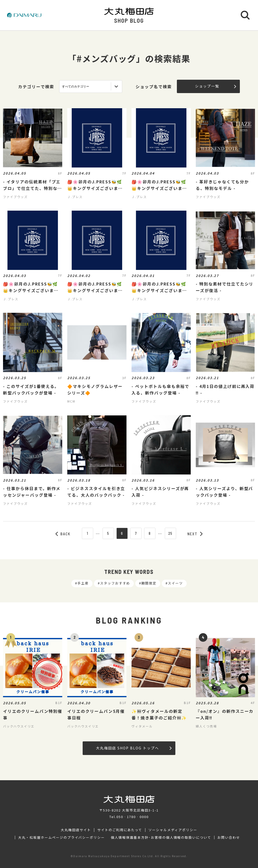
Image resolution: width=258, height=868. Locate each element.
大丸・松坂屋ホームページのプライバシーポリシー (61, 837)
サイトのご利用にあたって (120, 830)
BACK (63, 534)
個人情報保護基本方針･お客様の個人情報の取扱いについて (161, 837)
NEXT (195, 534)
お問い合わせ (229, 837)
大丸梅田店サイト (76, 830)
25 (171, 533)
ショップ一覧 (216, 86)
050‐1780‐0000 (133, 817)
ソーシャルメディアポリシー (173, 830)
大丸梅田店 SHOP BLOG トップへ (134, 748)
